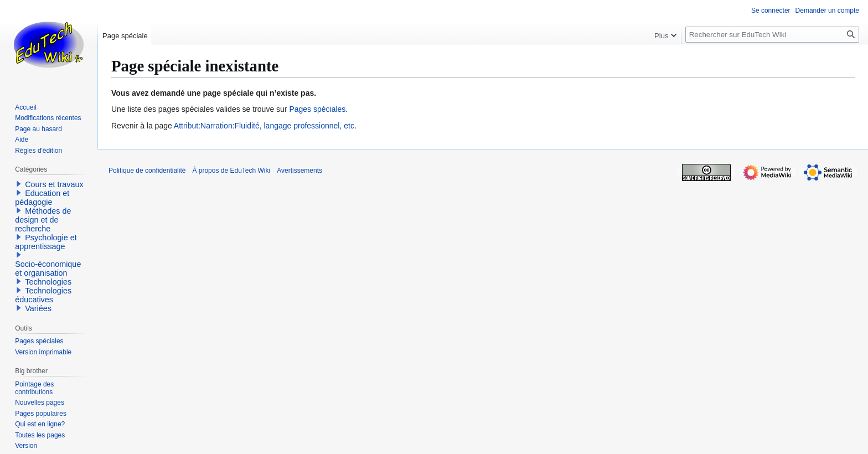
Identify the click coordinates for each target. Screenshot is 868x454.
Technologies (48, 282)
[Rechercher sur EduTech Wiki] (772, 35)
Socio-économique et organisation (48, 269)
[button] (19, 184)
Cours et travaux (54, 184)
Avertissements (299, 171)
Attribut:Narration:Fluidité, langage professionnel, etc (264, 126)
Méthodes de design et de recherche (43, 220)
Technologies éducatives (43, 295)
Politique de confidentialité (147, 171)
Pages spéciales (317, 109)
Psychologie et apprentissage (46, 242)
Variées (38, 308)
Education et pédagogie (42, 198)
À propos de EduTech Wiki (231, 171)
